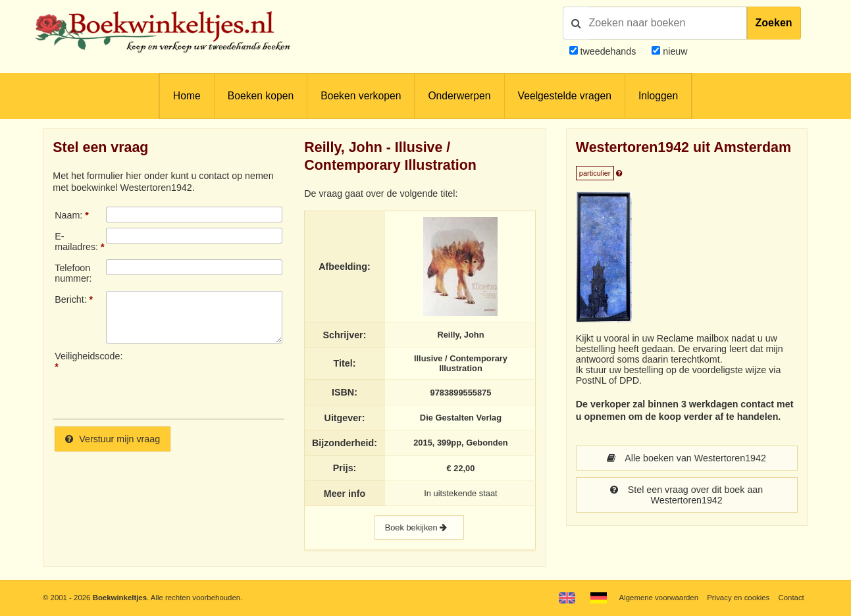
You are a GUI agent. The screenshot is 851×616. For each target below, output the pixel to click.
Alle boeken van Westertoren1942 (686, 458)
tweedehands (608, 51)
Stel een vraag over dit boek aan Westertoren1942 (686, 495)
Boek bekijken (419, 527)
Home (187, 96)
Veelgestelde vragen (565, 96)
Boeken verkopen (361, 96)
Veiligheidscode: (80, 356)
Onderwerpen (459, 96)
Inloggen (658, 96)
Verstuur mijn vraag (113, 439)
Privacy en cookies (738, 598)
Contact (791, 598)
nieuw (674, 51)
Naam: (68, 215)
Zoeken (774, 23)
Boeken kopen (261, 96)
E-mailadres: (76, 242)
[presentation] (216, 380)
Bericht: (70, 299)
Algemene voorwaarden (659, 598)
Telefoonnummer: (73, 273)
